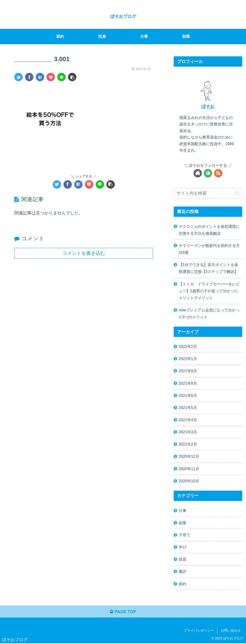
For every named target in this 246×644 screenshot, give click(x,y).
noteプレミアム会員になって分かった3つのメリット (209, 313)
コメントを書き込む (84, 253)
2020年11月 (189, 469)
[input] (208, 193)
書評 (183, 571)
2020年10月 (189, 481)
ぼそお (208, 106)
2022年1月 (188, 359)
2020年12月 (189, 456)
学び (183, 547)
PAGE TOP (123, 612)
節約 (183, 584)
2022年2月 (188, 346)
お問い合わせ (231, 631)
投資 (183, 559)
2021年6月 (188, 395)
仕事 (183, 511)
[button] (237, 193)
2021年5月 (188, 408)
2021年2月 (188, 444)
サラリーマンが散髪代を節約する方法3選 (209, 249)
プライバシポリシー (199, 631)
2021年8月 (188, 383)
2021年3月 (188, 432)
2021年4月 (188, 420)
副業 (183, 523)
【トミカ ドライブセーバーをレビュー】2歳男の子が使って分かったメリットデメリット (209, 291)
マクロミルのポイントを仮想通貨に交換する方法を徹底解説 (209, 230)
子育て (184, 535)
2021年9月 (188, 371)
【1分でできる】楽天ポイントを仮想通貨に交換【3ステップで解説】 (208, 268)
